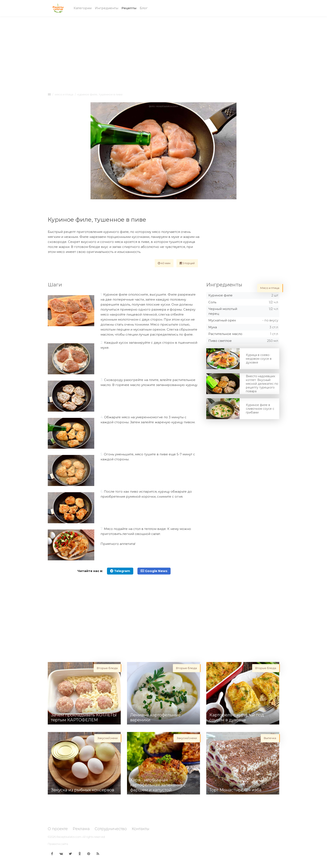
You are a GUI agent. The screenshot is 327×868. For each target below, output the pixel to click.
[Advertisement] (163, 50)
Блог (144, 8)
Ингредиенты (107, 8)
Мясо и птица (64, 94)
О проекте (58, 829)
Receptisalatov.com (69, 837)
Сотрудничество (111, 829)
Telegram (120, 571)
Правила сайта (58, 844)
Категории (83, 8)
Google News (154, 571)
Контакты (141, 829)
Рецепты (130, 8)
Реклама (81, 829)
